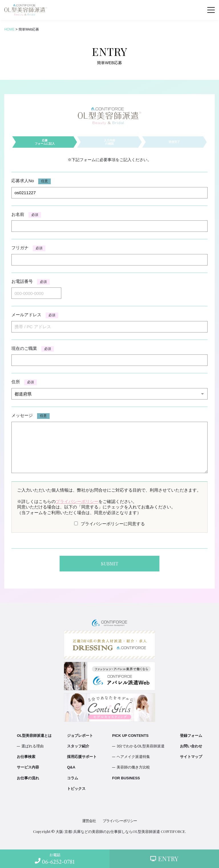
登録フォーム (191, 736)
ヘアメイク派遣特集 (133, 757)
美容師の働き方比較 (133, 767)
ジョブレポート (80, 736)
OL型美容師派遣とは (34, 736)
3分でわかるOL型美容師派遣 (141, 746)
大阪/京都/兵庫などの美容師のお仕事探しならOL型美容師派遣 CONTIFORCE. (121, 831)
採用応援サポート (82, 757)
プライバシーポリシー (77, 501)
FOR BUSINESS (126, 778)
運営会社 (89, 821)
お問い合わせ (191, 746)
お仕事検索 (26, 757)
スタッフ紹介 (78, 746)
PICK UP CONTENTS (130, 736)
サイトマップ (191, 757)
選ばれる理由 (33, 746)
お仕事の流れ (28, 778)
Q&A (71, 767)
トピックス (76, 789)
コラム (73, 778)
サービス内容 (28, 767)
